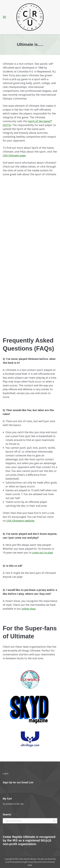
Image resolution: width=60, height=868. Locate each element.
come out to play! (43, 553)
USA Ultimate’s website (20, 521)
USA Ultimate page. (14, 155)
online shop (29, 609)
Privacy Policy (33, 862)
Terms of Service (48, 862)
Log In (6, 773)
